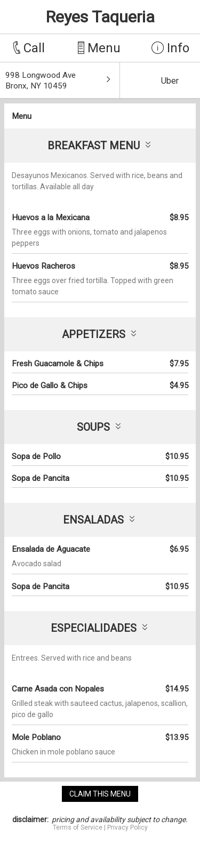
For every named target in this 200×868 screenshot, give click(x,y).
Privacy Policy (127, 827)
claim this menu (100, 794)
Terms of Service (78, 827)
